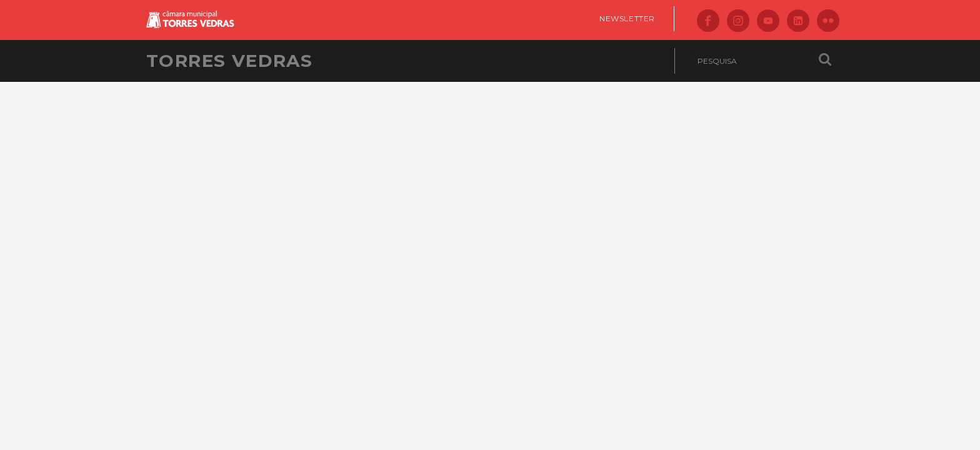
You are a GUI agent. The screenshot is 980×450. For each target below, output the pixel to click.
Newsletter (627, 18)
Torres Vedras (229, 61)
